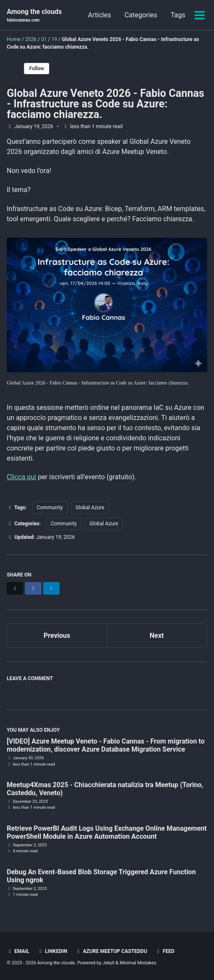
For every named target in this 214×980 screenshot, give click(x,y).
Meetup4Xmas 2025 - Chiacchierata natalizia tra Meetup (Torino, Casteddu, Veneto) (105, 789)
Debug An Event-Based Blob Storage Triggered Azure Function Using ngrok (101, 876)
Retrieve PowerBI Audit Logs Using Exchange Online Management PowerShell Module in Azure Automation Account (107, 832)
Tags (178, 15)
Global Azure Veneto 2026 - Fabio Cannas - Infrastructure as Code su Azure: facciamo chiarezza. (106, 104)
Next (157, 635)
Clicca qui (21, 477)
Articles (99, 15)
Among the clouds (34, 15)
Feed (165, 951)
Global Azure (90, 508)
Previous (57, 635)
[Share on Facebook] (33, 588)
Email (18, 951)
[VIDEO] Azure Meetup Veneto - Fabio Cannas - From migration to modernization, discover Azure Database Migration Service (106, 745)
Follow (37, 69)
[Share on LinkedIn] (51, 588)
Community (50, 508)
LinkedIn (52, 951)
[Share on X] (15, 588)
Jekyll (108, 963)
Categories (141, 15)
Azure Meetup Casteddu (111, 951)
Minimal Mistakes (138, 963)
